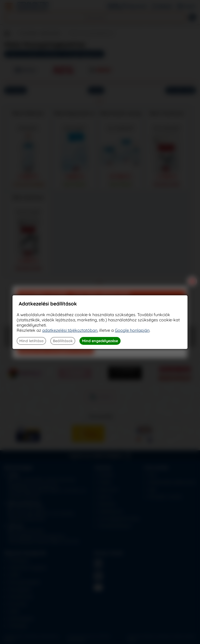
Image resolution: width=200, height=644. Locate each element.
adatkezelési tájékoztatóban (70, 330)
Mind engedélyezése (100, 341)
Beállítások (63, 341)
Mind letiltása (31, 341)
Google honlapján (132, 330)
